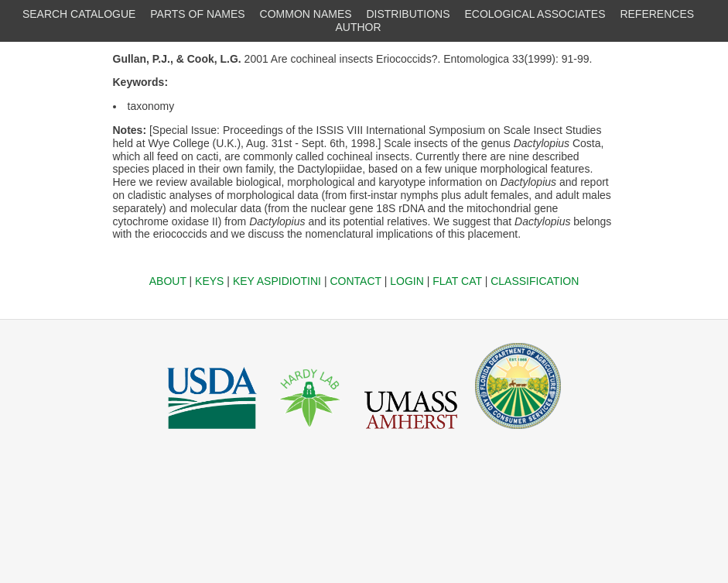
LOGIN (407, 281)
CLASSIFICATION (535, 281)
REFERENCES (657, 14)
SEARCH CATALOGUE (79, 14)
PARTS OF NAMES (197, 14)
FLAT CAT (457, 281)
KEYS (209, 281)
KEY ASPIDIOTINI (277, 281)
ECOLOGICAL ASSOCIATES (535, 14)
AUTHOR (358, 27)
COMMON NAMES (306, 14)
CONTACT (355, 281)
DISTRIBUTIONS (408, 14)
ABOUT (168, 281)
